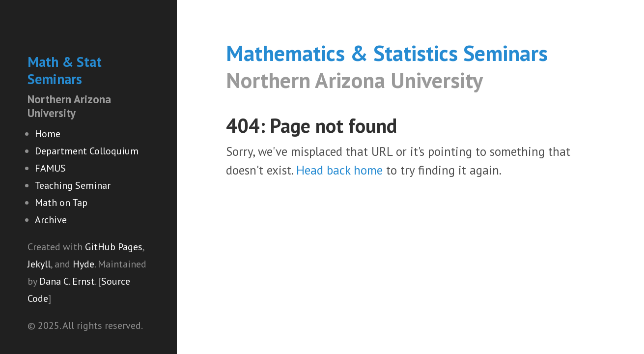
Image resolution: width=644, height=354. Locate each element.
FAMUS (50, 168)
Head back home (339, 170)
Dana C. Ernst (67, 281)
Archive (51, 220)
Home (48, 134)
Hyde (84, 264)
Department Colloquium (87, 151)
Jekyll (39, 264)
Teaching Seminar (73, 185)
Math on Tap (61, 203)
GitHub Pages (114, 247)
